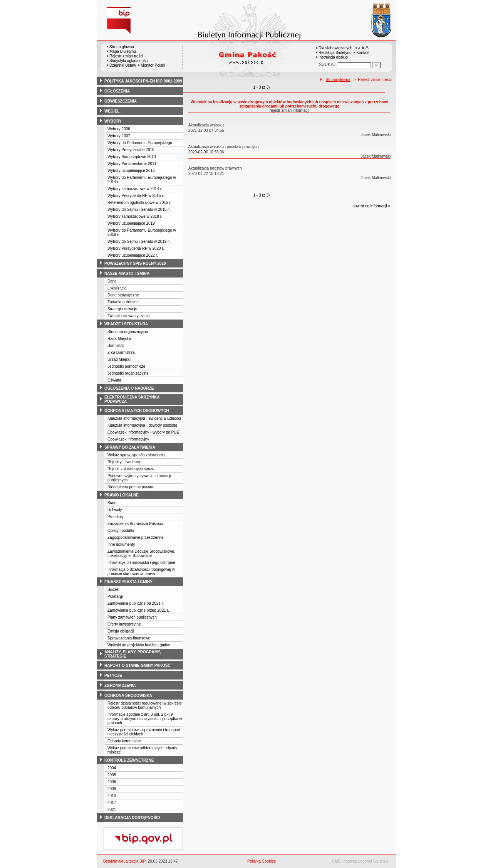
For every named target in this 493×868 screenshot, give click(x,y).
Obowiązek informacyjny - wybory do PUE (143, 432)
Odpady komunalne (124, 741)
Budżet (113, 590)
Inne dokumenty (121, 544)
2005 (112, 775)
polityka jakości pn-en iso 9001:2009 (143, 81)
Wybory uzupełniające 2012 (131, 171)
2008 (112, 782)
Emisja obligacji (121, 631)
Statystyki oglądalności (129, 61)
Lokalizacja (117, 288)
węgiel (112, 111)
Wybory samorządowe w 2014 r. (135, 189)
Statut (112, 503)
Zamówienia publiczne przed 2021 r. (138, 610)
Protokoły (116, 517)
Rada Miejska (119, 339)
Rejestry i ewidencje (125, 462)
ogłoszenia (117, 91)
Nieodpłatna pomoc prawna (131, 487)
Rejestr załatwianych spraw (131, 469)
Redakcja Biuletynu (335, 53)
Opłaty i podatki (121, 531)
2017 (112, 803)
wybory (113, 121)
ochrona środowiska (128, 696)
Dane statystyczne (123, 295)
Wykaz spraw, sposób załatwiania (136, 455)
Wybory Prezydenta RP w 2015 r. (136, 196)
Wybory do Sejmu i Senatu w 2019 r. (139, 241)
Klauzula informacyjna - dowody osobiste (142, 425)
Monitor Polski (153, 65)
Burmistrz (116, 346)
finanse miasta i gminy (128, 582)
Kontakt (363, 53)
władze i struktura (126, 324)
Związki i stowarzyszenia (128, 316)
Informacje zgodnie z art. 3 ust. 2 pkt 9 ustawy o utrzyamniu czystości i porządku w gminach (145, 719)
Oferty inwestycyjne (124, 624)
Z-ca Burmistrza (121, 352)
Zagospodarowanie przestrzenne (136, 537)
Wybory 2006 (119, 129)
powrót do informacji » (371, 206)
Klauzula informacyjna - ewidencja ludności (144, 418)
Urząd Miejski (119, 359)
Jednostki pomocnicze (126, 366)
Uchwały (115, 510)
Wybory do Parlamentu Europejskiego (140, 143)
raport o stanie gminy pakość (138, 665)
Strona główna (122, 47)
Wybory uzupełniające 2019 (131, 223)
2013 (112, 796)
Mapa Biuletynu (123, 51)
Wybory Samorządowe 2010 (132, 157)
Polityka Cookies (262, 861)
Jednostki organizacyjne (128, 373)
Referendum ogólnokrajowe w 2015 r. (139, 203)
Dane (112, 281)
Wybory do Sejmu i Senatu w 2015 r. (139, 209)
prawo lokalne (122, 495)
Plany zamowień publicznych (132, 617)
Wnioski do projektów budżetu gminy (139, 645)
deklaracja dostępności (132, 818)
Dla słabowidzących (335, 48)
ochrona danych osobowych (137, 411)
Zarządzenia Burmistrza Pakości (135, 524)
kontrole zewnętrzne (129, 760)
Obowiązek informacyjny (128, 439)
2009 (112, 789)
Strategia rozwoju (122, 309)
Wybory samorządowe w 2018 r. (135, 216)
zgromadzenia (120, 685)
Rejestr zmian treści (126, 56)
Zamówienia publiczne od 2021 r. (136, 603)
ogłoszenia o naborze (129, 388)
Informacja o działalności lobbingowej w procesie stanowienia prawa (141, 572)
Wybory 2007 (119, 136)
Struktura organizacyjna (128, 332)
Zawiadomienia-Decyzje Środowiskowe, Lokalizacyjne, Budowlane (141, 553)
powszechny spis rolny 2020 (135, 263)
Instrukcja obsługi (333, 57)
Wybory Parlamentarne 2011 (132, 164)
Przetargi (115, 596)
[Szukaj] (376, 65)
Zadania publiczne (123, 302)
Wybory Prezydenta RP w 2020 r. (136, 248)
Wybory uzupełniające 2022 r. (133, 255)
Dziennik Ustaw (123, 65)
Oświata (114, 380)
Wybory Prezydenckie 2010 (131, 150)
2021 (112, 810)
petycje (113, 675)
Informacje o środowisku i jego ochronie (141, 563)
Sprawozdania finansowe (129, 638)
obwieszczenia (121, 101)
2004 (112, 768)
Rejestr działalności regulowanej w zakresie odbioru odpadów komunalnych (145, 705)
